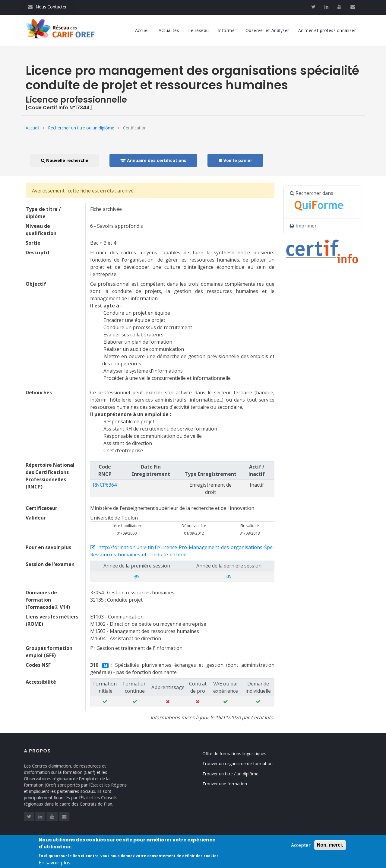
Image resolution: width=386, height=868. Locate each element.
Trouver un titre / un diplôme (237, 774)
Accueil (142, 30)
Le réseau (199, 30)
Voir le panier (235, 160)
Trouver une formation (231, 784)
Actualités (169, 30)
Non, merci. (330, 848)
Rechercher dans (320, 202)
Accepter (301, 848)
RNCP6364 (105, 485)
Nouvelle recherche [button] (65, 160)
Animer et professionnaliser (327, 30)
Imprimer (303, 226)
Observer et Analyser (267, 30)
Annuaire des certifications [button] (153, 160)
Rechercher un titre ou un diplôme (81, 128)
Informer (227, 30)
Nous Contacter (47, 7)
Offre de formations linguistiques (241, 754)
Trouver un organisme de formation (244, 763)
